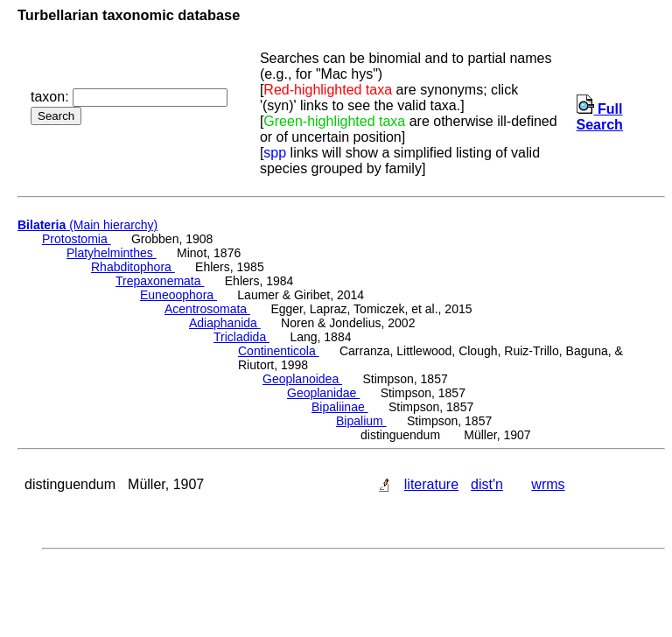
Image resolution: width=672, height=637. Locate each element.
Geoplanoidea (302, 379)
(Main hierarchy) (87, 225)
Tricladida (241, 337)
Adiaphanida (225, 323)
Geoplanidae (323, 393)
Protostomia (77, 239)
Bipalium (361, 421)
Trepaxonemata (160, 281)
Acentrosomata (207, 309)
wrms (548, 484)
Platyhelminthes (112, 253)
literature (431, 484)
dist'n (487, 484)
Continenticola (279, 351)
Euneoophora (178, 295)
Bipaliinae (340, 407)
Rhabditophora (133, 267)
